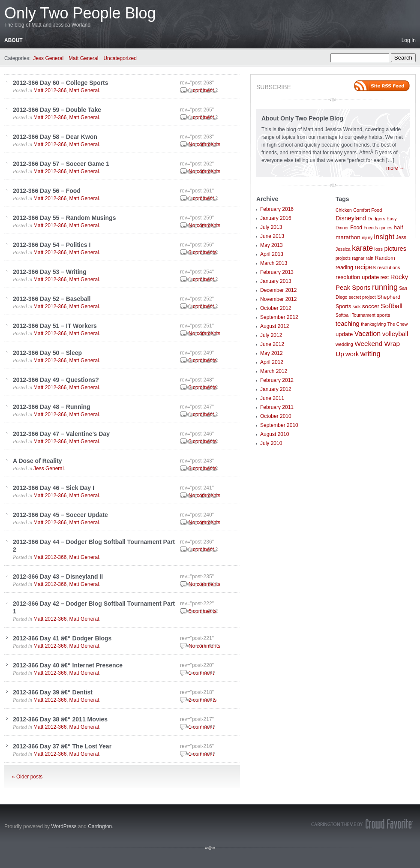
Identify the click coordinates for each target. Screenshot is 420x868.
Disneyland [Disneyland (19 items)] (351, 218)
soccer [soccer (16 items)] (371, 306)
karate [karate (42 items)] (362, 248)
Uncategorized (120, 58)
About (13, 40)
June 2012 (272, 344)
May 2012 (271, 353)
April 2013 (272, 254)
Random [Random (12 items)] (385, 258)
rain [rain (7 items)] (370, 258)
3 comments (202, 252)
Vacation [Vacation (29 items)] (368, 333)
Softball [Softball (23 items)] (391, 306)
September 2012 (279, 317)
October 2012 (276, 308)
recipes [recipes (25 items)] (365, 267)
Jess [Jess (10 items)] (401, 237)
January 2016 (276, 218)
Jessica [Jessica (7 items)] (343, 249)
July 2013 (271, 227)
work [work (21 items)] (352, 354)
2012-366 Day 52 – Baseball (52, 299)
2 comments (202, 360)
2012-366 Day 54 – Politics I (52, 245)
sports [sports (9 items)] (383, 315)
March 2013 (274, 263)
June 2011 (272, 398)
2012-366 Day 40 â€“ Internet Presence (68, 665)
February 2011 (277, 407)
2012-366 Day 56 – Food (47, 191)
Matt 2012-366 (50, 90)
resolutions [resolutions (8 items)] (388, 267)
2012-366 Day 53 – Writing (50, 272)
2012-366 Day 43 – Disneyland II (58, 577)
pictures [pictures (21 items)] (395, 249)
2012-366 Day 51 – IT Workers (55, 326)
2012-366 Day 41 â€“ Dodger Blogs (62, 638)
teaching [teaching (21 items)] (348, 324)
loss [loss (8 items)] (379, 249)
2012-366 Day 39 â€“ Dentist (53, 692)
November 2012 (278, 299)
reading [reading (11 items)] (344, 267)
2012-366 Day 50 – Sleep (47, 353)
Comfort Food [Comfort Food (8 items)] (367, 210)
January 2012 (276, 389)
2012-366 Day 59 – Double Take (57, 110)
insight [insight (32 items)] (384, 237)
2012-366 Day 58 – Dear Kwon (55, 137)
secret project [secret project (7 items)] (362, 297)
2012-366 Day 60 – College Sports (61, 83)
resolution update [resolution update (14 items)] (357, 277)
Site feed (382, 86)
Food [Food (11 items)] (356, 228)
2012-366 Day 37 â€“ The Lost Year (62, 746)
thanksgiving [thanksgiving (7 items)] (373, 324)
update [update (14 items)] (344, 334)
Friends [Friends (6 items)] (370, 228)
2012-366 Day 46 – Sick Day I (54, 488)
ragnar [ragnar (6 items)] (358, 258)
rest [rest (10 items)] (385, 277)
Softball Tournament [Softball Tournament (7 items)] (355, 315)
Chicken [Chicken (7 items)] (344, 210)
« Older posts (27, 777)
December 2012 (278, 290)
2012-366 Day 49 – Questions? (56, 380)
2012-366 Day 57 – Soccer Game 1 (61, 164)
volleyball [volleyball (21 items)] (395, 334)
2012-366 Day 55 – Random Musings (64, 218)
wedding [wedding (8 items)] (344, 344)
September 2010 (279, 425)
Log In (409, 40)
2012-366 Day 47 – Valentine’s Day (61, 434)
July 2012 (271, 335)
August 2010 (274, 434)
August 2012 (274, 326)
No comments (204, 144)
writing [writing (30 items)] (370, 354)
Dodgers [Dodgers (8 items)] (376, 219)
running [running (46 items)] (385, 287)
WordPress (64, 826)
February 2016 (277, 209)
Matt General (83, 58)
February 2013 (277, 272)
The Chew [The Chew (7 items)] (398, 324)
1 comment (201, 90)
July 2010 (271, 443)
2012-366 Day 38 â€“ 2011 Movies (60, 719)
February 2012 (277, 380)
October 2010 (276, 416)
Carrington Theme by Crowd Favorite (362, 824)
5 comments (202, 611)
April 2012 (272, 362)
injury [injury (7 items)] (367, 238)
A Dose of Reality (37, 461)
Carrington (100, 826)
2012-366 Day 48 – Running (52, 407)
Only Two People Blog (80, 13)
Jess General (48, 58)
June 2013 (272, 236)
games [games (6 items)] (386, 228)
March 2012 (274, 371)
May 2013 (271, 245)
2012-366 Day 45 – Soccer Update (60, 515)
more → (395, 168)
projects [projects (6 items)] (343, 258)
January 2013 (276, 281)
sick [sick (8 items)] (357, 306)
